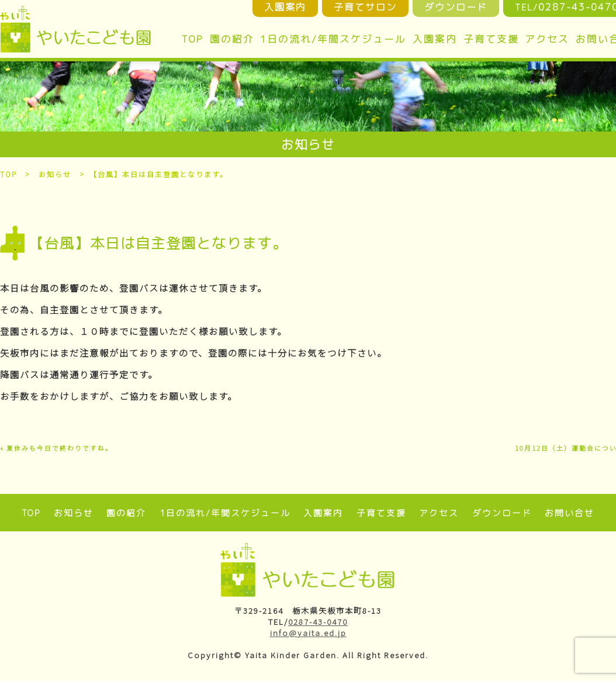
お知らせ (56, 174)
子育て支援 (491, 39)
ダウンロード (502, 513)
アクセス (547, 39)
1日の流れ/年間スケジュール (333, 39)
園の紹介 (232, 39)
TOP (192, 39)
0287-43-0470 (318, 622)
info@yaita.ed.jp (308, 633)
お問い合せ (570, 513)
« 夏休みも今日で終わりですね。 (56, 448)
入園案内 (435, 39)
